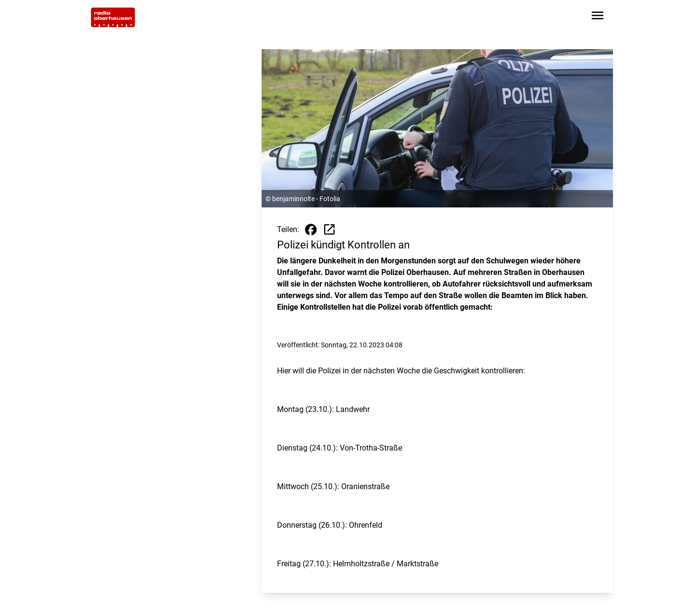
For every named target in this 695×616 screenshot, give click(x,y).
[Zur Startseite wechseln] (113, 17)
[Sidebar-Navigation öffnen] (598, 17)
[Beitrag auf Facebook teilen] (311, 230)
